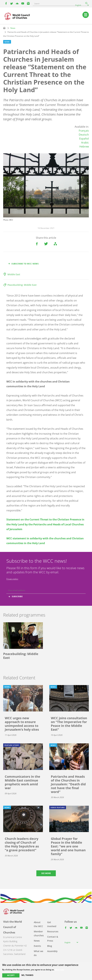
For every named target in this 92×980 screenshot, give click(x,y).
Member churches (39, 933)
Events (37, 946)
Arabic (85, 143)
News (13, 28)
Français (84, 131)
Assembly (52, 951)
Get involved (52, 924)
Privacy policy (12, 579)
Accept (11, 975)
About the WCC (38, 924)
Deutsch (84, 135)
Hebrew (84, 147)
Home (4, 28)
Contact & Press (53, 939)
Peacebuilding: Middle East (22, 285)
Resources (53, 931)
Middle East (14, 274)
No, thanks (27, 975)
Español (84, 139)
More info (59, 970)
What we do (39, 953)
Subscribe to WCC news (25, 264)
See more (46, 873)
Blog (50, 946)
